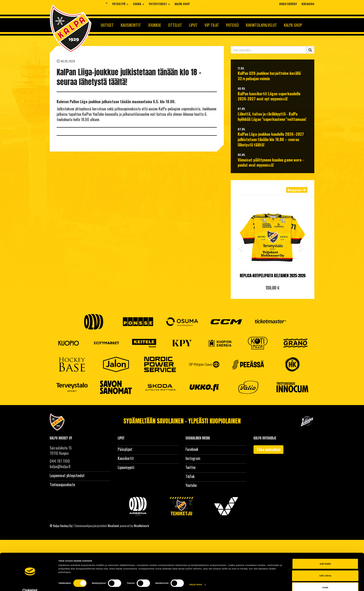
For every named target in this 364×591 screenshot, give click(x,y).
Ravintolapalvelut (261, 25)
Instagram (193, 458)
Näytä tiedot (196, 577)
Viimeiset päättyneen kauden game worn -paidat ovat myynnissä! (271, 163)
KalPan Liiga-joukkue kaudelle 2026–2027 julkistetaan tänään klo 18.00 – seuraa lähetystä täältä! (271, 140)
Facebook (192, 449)
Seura (139, 4)
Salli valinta (325, 568)
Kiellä (325, 580)
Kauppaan (297, 190)
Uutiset (107, 25)
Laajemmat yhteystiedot (67, 475)
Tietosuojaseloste (62, 485)
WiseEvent (113, 526)
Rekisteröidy (288, 4)
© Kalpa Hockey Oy (61, 526)
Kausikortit (131, 25)
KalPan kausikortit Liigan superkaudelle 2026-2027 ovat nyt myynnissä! (269, 96)
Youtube (191, 485)
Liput (193, 25)
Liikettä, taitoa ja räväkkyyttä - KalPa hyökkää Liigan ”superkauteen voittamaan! (272, 117)
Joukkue (154, 25)
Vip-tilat (212, 25)
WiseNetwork (141, 526)
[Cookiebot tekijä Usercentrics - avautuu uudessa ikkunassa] (30, 583)
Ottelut (175, 25)
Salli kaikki (325, 556)
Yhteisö (232, 25)
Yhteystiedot (159, 4)
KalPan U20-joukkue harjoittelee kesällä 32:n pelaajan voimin (269, 76)
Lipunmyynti (126, 467)
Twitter (191, 467)
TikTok (190, 476)
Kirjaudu (308, 4)
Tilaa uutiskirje (268, 449)
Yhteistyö (120, 4)
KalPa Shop (182, 4)
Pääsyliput (125, 449)
